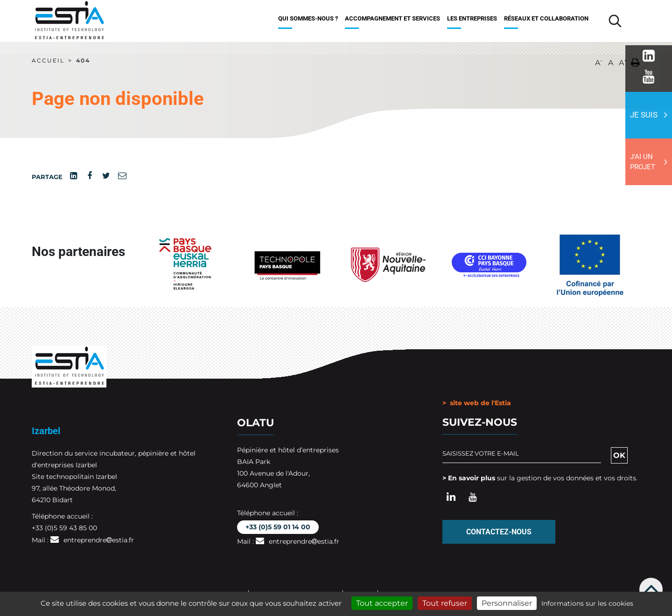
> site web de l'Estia (477, 403)
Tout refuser (445, 603)
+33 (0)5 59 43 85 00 (64, 528)
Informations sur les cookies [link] (587, 603)
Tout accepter (382, 603)
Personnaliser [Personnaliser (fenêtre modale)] (507, 603)
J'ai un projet (643, 162)
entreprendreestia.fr (99, 540)
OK (619, 455)
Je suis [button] (644, 115)
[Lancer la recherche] (615, 21)
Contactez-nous (499, 532)
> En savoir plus (469, 478)
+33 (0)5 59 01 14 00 (278, 527)
